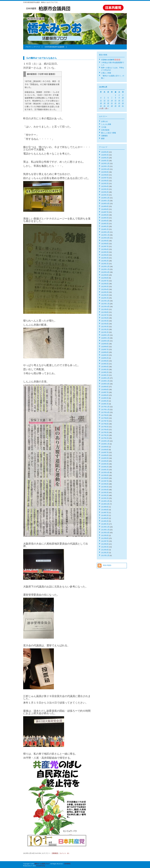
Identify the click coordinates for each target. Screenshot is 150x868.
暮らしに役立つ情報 (109, 133)
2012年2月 (105, 553)
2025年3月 (105, 189)
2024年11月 (105, 201)
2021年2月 (105, 329)
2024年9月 (105, 206)
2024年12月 (105, 198)
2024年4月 (105, 221)
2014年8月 (105, 510)
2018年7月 (105, 392)
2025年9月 (105, 172)
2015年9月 (105, 475)
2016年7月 (105, 452)
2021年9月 (105, 309)
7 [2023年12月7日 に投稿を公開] (112, 98)
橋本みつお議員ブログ (42, 864)
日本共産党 (105, 130)
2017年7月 (105, 421)
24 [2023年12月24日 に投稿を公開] (123, 103)
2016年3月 (105, 464)
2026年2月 (105, 158)
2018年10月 (105, 384)
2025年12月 (105, 163)
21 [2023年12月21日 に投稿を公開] (112, 103)
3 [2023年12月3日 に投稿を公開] (123, 95)
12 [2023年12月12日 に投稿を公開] (104, 100)
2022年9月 (105, 275)
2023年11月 (105, 235)
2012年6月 (105, 544)
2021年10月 (105, 307)
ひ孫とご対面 (106, 73)
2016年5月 (105, 458)
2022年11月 (105, 269)
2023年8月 (105, 244)
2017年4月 (105, 430)
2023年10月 (105, 238)
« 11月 (101, 108)
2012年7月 (105, 541)
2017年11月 (105, 410)
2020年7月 (105, 349)
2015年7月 (105, 481)
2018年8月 (105, 390)
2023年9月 (105, 241)
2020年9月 (105, 344)
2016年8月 (105, 450)
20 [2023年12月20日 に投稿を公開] (108, 103)
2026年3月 (105, 155)
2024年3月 (105, 224)
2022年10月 (105, 272)
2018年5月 (105, 398)
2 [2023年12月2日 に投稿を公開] (119, 95)
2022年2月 (105, 295)
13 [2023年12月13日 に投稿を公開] (108, 100)
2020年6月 (105, 352)
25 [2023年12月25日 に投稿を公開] (101, 106)
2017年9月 (105, 415)
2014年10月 (105, 504)
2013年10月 (105, 533)
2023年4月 (105, 255)
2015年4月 (105, 490)
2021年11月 (105, 304)
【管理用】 (67, 864)
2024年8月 (105, 209)
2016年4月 (105, 461)
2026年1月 (105, 161)
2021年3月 (105, 327)
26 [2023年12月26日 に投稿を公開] (104, 106)
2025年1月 (105, 195)
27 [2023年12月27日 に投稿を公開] (108, 106)
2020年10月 (105, 341)
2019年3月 (105, 369)
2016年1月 (105, 470)
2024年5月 (105, 218)
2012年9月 (105, 535)
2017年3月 (105, 432)
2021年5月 (105, 321)
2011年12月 (105, 555)
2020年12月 (105, 335)
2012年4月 (105, 550)
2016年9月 (105, 447)
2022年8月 (105, 278)
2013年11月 (105, 530)
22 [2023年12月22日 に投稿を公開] (115, 103)
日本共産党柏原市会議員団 (54, 47)
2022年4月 (105, 289)
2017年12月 (105, 407)
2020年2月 (105, 358)
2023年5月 (105, 252)
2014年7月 (105, 513)
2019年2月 (105, 372)
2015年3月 (105, 493)
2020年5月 (105, 355)
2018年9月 (105, 387)
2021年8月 (105, 312)
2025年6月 (105, 181)
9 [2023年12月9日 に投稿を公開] (119, 98)
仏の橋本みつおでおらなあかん (42, 58)
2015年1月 (105, 498)
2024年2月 (105, 226)
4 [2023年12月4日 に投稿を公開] (101, 98)
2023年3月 (105, 258)
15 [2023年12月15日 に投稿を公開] (115, 100)
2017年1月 (105, 438)
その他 (104, 127)
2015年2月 (105, 495)
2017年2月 (105, 435)
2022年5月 (105, 287)
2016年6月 (105, 455)
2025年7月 (105, 178)
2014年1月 (105, 524)
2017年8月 (105, 418)
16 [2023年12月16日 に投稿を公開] (119, 100)
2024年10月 (105, 204)
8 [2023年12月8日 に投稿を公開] (115, 98)
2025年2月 (105, 192)
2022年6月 (105, 284)
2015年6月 (105, 484)
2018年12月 (105, 378)
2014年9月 (105, 507)
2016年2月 (105, 467)
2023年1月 (105, 264)
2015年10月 (105, 472)
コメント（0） (65, 853)
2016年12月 (105, 441)
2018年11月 (105, 381)
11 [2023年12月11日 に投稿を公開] (101, 100)
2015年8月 (105, 478)
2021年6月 (105, 318)
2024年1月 (105, 229)
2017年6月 (105, 424)
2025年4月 (105, 186)
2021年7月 (105, 315)
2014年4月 (105, 518)
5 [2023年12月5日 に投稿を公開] (104, 98)
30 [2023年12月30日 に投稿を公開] (119, 106)
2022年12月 (105, 266)
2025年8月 (105, 175)
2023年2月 (105, 261)
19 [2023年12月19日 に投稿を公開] (104, 103)
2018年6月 (105, 395)
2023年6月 (105, 249)
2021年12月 (105, 301)
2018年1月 (105, 404)
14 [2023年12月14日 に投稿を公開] (112, 100)
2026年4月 (105, 152)
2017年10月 (105, 412)
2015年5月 (105, 487)
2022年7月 (105, 281)
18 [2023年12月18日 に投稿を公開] (101, 103)
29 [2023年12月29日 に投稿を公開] (115, 106)
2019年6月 (105, 361)
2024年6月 (105, 215)
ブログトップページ (33, 47)
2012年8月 (105, 538)
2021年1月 (105, 332)
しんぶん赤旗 (106, 124)
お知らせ (104, 121)
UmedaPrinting (41, 866)
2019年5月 (105, 364)
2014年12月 (105, 501)
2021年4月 (105, 324)
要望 (103, 139)
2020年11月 (105, 338)
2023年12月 (105, 232)
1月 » (107, 108)
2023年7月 (105, 246)
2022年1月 (105, 298)
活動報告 (55, 853)
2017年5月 (105, 427)
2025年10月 (105, 169)
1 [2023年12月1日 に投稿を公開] (115, 95)
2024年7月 (105, 212)
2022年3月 (105, 292)
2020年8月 (105, 347)
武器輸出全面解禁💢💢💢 (111, 60)
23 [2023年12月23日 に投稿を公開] (119, 103)
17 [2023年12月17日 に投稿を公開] (123, 100)
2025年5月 (105, 184)
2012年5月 (105, 547)
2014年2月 (105, 521)
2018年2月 (105, 401)
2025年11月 (105, 166)
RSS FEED (107, 565)
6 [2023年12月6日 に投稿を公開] (108, 98)
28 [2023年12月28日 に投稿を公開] (112, 106)
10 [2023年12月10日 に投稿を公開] (123, 98)
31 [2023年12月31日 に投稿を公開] (123, 106)
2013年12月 (105, 527)
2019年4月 (105, 367)
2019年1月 (105, 375)
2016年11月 (105, 444)
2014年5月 (105, 515)
